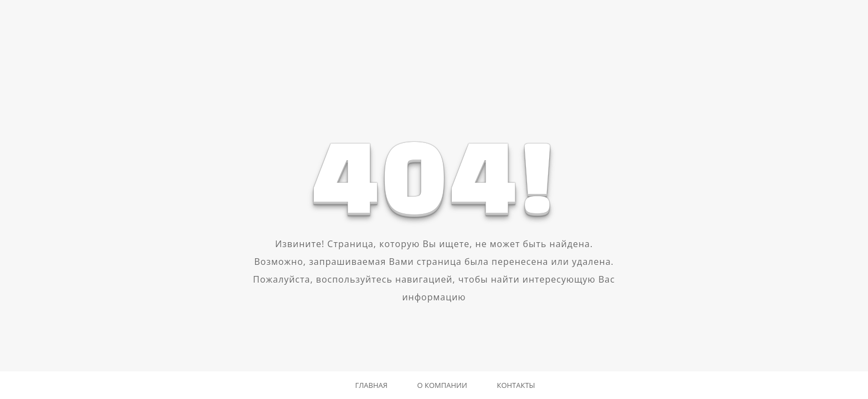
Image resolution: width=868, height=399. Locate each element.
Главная (371, 385)
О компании (442, 385)
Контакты (516, 385)
